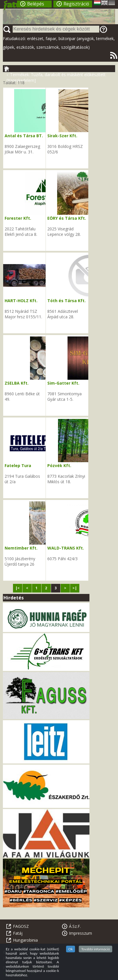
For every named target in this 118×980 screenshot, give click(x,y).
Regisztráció (76, 4)
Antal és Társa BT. (24, 136)
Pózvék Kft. (59, 465)
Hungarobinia (25, 940)
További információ (95, 949)
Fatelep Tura (18, 465)
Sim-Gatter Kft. (63, 383)
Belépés (36, 4)
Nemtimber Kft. (21, 548)
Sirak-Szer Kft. (62, 136)
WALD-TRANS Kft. (66, 548)
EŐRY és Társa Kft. (67, 218)
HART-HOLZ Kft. (21, 301)
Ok (71, 949)
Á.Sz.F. (75, 926)
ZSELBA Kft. (17, 383)
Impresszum (80, 933)
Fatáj (18, 933)
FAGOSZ (21, 926)
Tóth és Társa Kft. (67, 301)
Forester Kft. (18, 218)
